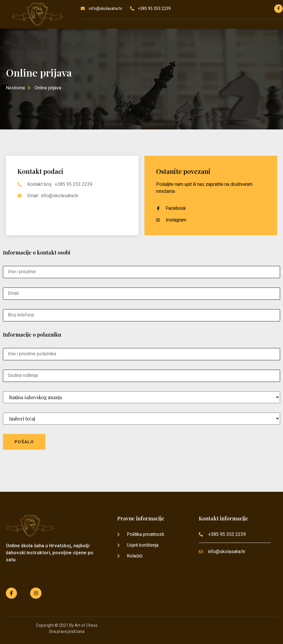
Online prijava (39, 72)
